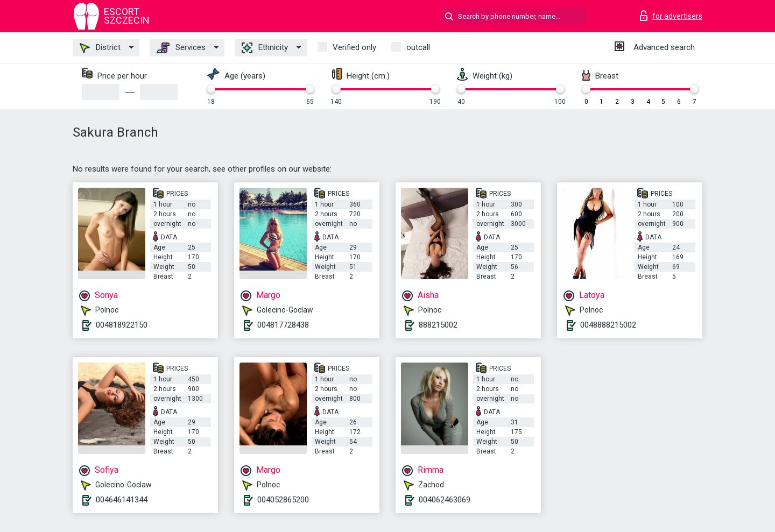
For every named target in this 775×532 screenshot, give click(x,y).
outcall (418, 47)
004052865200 (283, 500)
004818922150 (122, 325)
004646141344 (122, 500)
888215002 (438, 325)
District (100, 48)
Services (181, 48)
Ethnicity (265, 48)
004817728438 (283, 325)
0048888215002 (608, 325)
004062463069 (445, 500)
